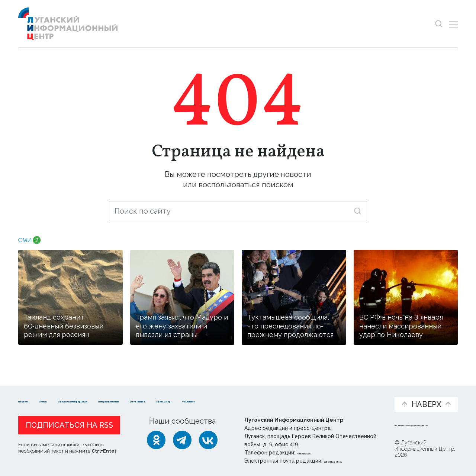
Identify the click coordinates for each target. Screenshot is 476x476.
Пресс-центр (309, 397)
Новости (31, 393)
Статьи (67, 393)
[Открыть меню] (454, 24)
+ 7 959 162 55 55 (318, 453)
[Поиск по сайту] (238, 211)
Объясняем (366, 393)
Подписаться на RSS (69, 425)
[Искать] (358, 211)
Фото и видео (258, 397)
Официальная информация (110, 397)
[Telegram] (182, 440)
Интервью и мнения (196, 397)
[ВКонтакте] (208, 440)
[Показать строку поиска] (439, 24)
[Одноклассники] (156, 440)
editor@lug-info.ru (349, 461)
